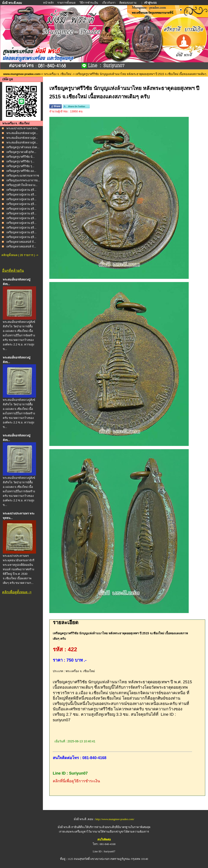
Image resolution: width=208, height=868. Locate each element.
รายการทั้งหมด (66, 3)
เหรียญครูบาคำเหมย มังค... (23, 147)
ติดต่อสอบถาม (128, 3)
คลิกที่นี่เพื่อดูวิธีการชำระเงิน (76, 781)
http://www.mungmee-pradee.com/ (115, 819)
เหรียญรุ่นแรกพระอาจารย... (23, 180)
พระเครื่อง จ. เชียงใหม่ (58, 74)
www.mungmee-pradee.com (22, 74)
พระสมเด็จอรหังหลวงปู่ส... (22, 133)
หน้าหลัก (49, 3)
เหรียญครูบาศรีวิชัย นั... (21, 157)
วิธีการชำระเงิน (89, 3)
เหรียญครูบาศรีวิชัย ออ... (21, 171)
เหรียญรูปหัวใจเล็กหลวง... (22, 185)
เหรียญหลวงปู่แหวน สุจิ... (21, 190)
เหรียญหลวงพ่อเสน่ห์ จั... (21, 242)
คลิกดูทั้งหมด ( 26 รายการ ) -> (20, 255)
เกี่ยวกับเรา (109, 3)
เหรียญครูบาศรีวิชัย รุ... (20, 161)
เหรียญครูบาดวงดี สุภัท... (21, 152)
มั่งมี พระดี (64, 827)
